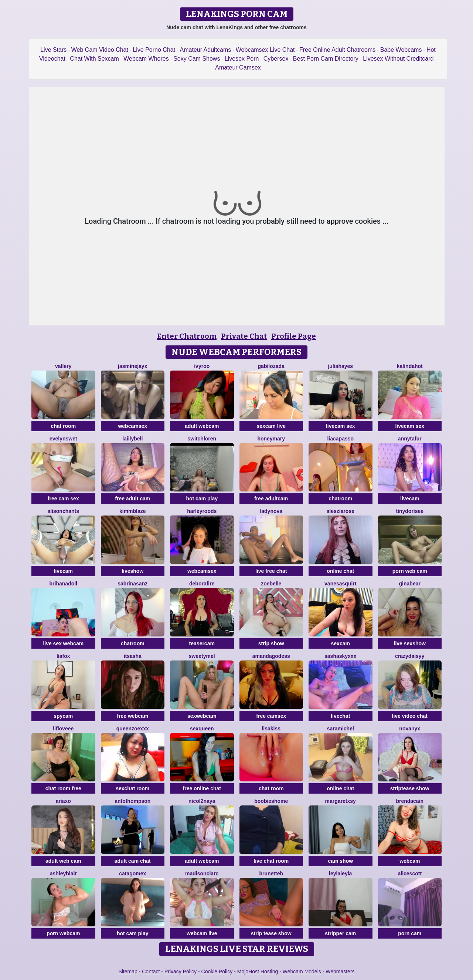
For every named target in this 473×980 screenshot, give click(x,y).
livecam (410, 499)
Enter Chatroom (187, 336)
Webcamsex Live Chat (265, 50)
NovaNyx (410, 729)
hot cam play (202, 499)
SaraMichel (341, 729)
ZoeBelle (271, 584)
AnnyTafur (410, 439)
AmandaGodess (271, 656)
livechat (340, 716)
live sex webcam (63, 643)
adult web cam (63, 861)
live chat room (271, 861)
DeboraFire (202, 584)
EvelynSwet (63, 439)
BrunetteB (271, 873)
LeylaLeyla (340, 873)
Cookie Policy (217, 971)
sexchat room (132, 788)
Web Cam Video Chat (100, 50)
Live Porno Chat (154, 50)
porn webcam (63, 933)
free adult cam (132, 499)
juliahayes (340, 366)
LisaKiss (271, 729)
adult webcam (202, 426)
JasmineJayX (132, 366)
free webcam (132, 716)
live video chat (410, 716)
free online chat (202, 788)
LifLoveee (63, 729)
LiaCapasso (340, 439)
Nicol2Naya (202, 801)
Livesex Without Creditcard (398, 59)
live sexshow (410, 643)
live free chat (271, 571)
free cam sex (63, 499)
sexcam (341, 643)
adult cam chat (133, 861)
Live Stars (53, 50)
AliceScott (410, 873)
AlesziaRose (341, 511)
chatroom (340, 499)
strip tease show (271, 933)
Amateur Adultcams (206, 50)
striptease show (410, 788)
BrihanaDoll (63, 584)
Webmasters (340, 971)
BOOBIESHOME (271, 801)
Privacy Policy (181, 971)
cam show (340, 861)
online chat (340, 571)
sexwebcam (202, 716)
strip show (271, 643)
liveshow (132, 571)
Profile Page (294, 336)
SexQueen (202, 729)
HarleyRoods (202, 511)
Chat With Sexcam (94, 59)
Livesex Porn (242, 59)
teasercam (202, 643)
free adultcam (271, 499)
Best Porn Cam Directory (326, 59)
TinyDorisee (410, 511)
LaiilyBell (132, 439)
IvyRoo (202, 366)
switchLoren (202, 439)
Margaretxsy (341, 801)
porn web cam (410, 571)
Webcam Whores (146, 59)
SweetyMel (202, 656)
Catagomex (132, 873)
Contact (151, 971)
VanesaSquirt (340, 584)
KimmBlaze (133, 511)
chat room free (63, 788)
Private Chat (244, 336)
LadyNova (271, 511)
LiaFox (63, 656)
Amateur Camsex (238, 67)
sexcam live (271, 426)
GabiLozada (271, 366)
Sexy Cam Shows (197, 59)
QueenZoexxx (133, 729)
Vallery (63, 366)
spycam (63, 716)
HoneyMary (271, 439)
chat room (63, 426)
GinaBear (410, 584)
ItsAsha (133, 656)
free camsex (271, 716)
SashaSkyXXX (340, 656)
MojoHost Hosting (258, 971)
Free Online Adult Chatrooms (337, 50)
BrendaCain (410, 801)
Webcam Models (302, 971)
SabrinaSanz (132, 584)
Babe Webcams (401, 50)
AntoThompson (132, 801)
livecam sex (341, 426)
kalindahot (410, 366)
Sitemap (128, 971)
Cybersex (276, 59)
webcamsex (132, 426)
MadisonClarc (202, 873)
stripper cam (340, 933)
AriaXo (63, 801)
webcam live (202, 933)
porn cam (410, 933)
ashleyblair (63, 873)
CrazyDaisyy (410, 656)
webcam (410, 861)
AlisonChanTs (63, 511)
